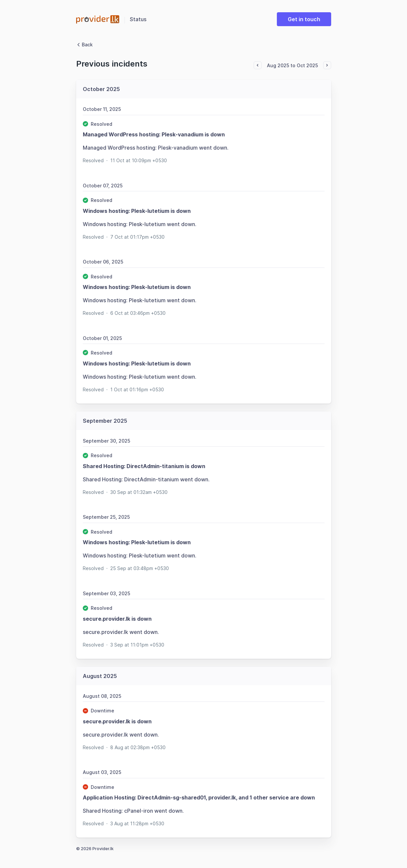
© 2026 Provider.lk (95, 849)
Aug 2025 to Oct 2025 (292, 65)
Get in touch (304, 19)
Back (84, 45)
